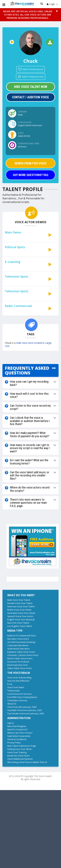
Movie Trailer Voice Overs (20, 658)
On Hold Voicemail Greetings (21, 642)
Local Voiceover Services (20, 694)
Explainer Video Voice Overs (21, 652)
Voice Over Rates (16, 687)
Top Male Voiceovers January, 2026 (24, 710)
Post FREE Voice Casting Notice (22, 697)
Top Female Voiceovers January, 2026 (26, 713)
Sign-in (11, 723)
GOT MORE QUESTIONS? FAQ (30, 175)
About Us (12, 704)
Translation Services (17, 700)
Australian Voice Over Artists (21, 613)
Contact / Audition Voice (30, 97)
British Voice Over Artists (19, 610)
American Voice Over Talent (21, 606)
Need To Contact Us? (17, 729)
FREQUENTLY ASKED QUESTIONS (27, 370)
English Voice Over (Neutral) (21, 620)
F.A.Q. (10, 684)
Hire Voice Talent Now (31, 87)
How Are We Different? (18, 681)
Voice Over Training (17, 752)
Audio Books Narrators (19, 649)
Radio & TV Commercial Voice (22, 636)
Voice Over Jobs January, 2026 (22, 707)
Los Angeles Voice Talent (20, 626)
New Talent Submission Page (22, 746)
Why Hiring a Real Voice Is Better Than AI (27, 762)
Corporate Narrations (18, 645)
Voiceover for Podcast (18, 662)
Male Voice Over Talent (19, 600)
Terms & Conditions (17, 739)
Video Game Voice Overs (20, 668)
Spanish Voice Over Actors (20, 616)
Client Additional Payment (20, 759)
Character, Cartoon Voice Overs (23, 655)
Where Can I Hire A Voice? (20, 733)
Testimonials (14, 691)
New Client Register (17, 726)
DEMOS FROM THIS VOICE (31, 163)
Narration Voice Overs (18, 639)
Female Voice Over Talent (20, 603)
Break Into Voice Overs (19, 756)
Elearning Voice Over (18, 665)
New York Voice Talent (18, 623)
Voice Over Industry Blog (19, 678)
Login (52, 4)
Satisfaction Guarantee (19, 736)
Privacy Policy (14, 743)
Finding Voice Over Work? (20, 749)
